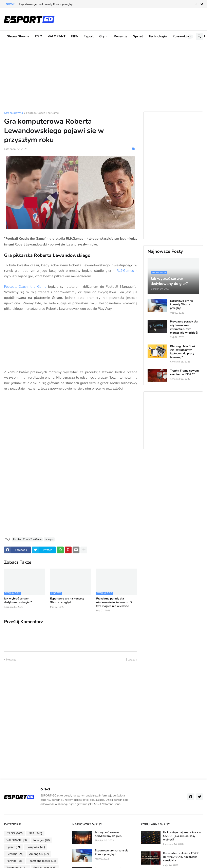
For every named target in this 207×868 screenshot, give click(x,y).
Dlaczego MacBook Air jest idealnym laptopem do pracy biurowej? (183, 352)
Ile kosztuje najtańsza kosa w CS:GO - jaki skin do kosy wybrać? (182, 836)
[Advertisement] (103, 77)
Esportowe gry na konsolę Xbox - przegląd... (47, 4)
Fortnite (14, 861)
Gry (102, 36)
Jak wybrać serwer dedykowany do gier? (18, 600)
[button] (190, 37)
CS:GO (15, 833)
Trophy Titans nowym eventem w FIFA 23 (184, 373)
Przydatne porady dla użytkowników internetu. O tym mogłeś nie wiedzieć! (114, 602)
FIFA (75, 36)
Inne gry (49, 539)
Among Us (39, 854)
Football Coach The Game (42, 113)
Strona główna (18, 36)
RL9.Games (125, 271)
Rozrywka (180, 36)
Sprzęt (138, 36)
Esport (89, 36)
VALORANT (57, 36)
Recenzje (121, 36)
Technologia (158, 36)
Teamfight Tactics (42, 861)
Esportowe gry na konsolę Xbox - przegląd (67, 600)
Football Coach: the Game (25, 287)
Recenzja (15, 854)
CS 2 (39, 36)
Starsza (130, 660)
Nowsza (11, 660)
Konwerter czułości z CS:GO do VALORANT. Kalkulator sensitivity (181, 857)
